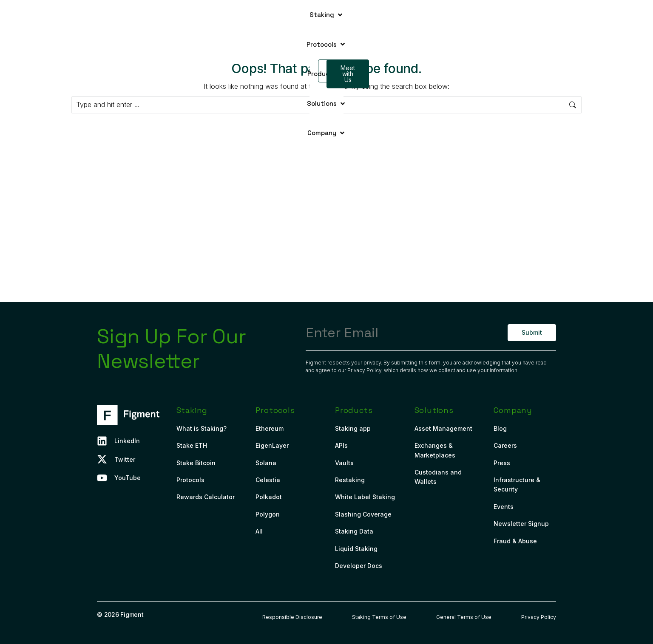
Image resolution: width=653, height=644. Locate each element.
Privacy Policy (364, 370)
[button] (204, 15)
